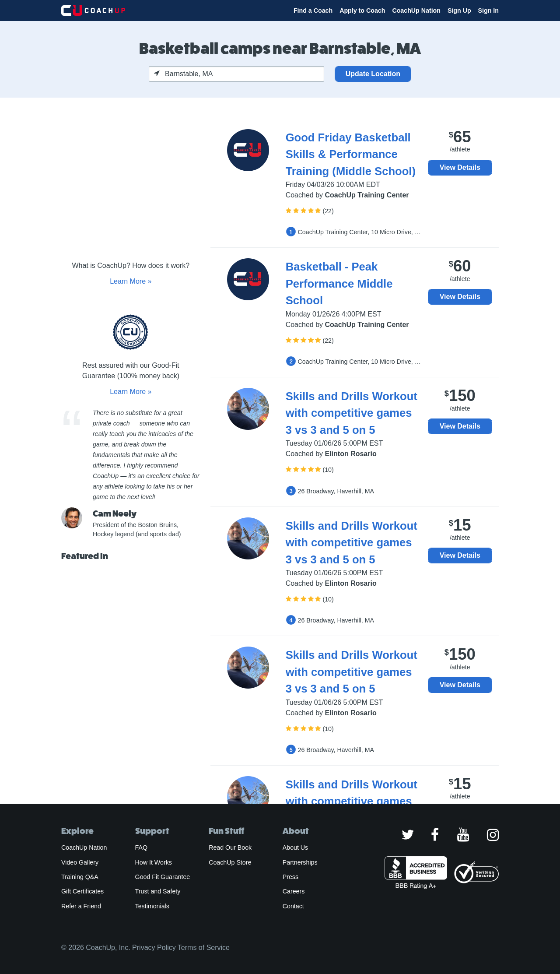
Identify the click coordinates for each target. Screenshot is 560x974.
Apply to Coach (362, 11)
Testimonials (152, 906)
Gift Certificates (82, 891)
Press (290, 877)
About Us (296, 847)
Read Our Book (230, 847)
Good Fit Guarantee (163, 877)
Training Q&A (80, 877)
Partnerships (300, 862)
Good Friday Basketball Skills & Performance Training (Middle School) (351, 154)
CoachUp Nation (416, 11)
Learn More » (131, 281)
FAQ (141, 847)
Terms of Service (204, 948)
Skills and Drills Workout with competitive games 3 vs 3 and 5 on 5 (352, 413)
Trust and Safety (158, 891)
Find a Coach (313, 11)
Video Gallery (80, 862)
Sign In (488, 11)
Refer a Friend (81, 906)
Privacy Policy (154, 948)
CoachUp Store (230, 862)
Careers (294, 891)
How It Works (154, 862)
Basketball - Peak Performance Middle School (339, 283)
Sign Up (459, 11)
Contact (293, 906)
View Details (460, 167)
